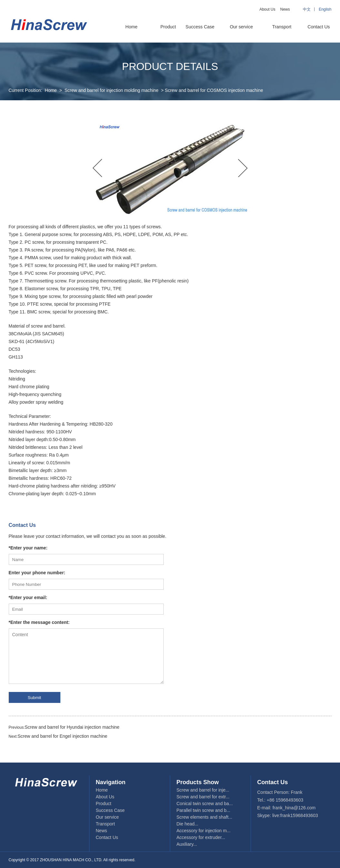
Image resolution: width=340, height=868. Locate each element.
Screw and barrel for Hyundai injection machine (72, 727)
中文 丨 (311, 9)
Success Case (200, 27)
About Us (267, 9)
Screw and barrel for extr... (203, 797)
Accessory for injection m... (204, 831)
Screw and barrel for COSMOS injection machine (214, 90)
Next (243, 168)
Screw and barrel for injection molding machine (112, 90)
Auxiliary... (187, 844)
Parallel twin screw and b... (204, 810)
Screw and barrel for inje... (203, 790)
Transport (282, 27)
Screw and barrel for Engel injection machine (63, 736)
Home (131, 27)
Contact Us (319, 27)
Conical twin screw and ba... (205, 804)
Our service (242, 27)
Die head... (188, 824)
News (285, 9)
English (325, 9)
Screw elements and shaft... (205, 817)
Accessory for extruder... (201, 837)
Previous (98, 168)
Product (168, 27)
